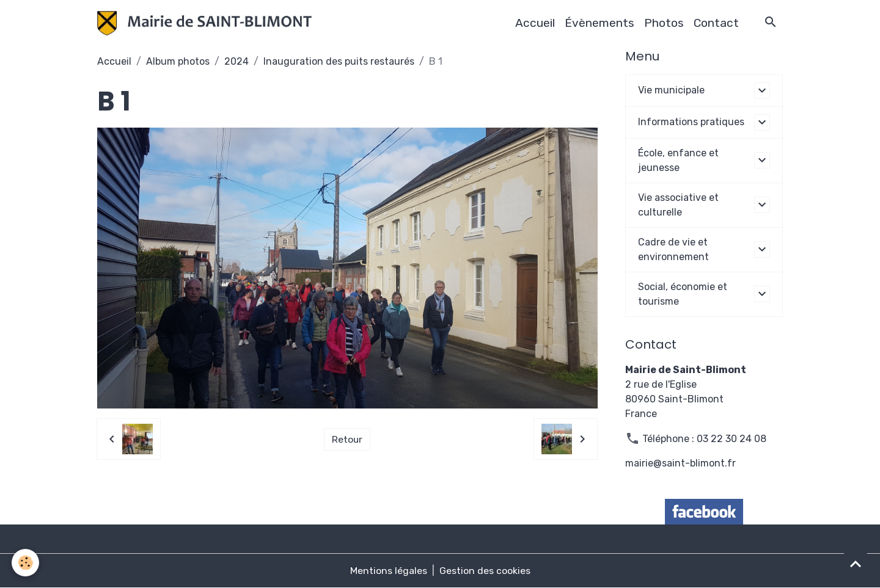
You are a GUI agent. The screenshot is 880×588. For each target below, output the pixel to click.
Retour (347, 439)
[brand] (207, 23)
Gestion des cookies (485, 571)
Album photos (178, 61)
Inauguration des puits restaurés (339, 61)
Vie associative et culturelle (678, 205)
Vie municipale (671, 90)
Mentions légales (389, 571)
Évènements (599, 23)
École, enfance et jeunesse (678, 160)
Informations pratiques (691, 122)
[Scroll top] (856, 564)
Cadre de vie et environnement (673, 249)
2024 (237, 61)
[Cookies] (26, 563)
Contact (716, 23)
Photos (664, 23)
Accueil (535, 23)
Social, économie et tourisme (683, 294)
